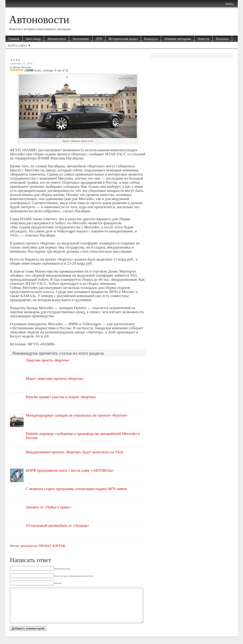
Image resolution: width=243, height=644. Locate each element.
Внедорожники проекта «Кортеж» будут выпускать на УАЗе (75, 452)
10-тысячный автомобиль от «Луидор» (58, 526)
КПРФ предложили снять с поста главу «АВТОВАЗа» (70, 470)
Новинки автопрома (178, 39)
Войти (229, 4)
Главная (14, 39)
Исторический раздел (123, 39)
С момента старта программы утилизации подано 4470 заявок (77, 489)
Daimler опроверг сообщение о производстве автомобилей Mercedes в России (83, 436)
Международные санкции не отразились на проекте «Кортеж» (77, 415)
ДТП (99, 39)
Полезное (222, 39)
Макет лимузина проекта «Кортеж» (55, 379)
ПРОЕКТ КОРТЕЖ (52, 546)
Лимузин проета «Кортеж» (48, 360)
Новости (203, 39)
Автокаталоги (56, 39)
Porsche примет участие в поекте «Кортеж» (61, 397)
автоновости (29, 546)
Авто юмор (33, 39)
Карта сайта (18, 46)
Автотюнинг (81, 39)
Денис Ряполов (22, 67)
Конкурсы (151, 39)
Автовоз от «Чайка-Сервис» (49, 507)
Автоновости (39, 19)
